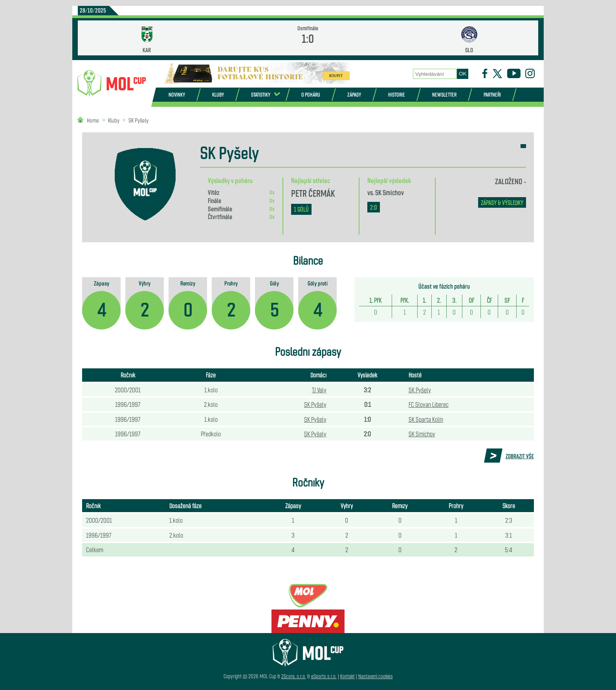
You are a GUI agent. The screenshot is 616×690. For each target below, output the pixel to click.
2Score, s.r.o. (294, 676)
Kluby (218, 94)
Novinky (177, 94)
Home (93, 120)
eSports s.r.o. (324, 676)
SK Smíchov (390, 192)
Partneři (492, 94)
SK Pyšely (138, 120)
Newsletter (444, 94)
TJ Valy (319, 390)
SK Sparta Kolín (426, 419)
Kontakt (347, 676)
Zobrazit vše (520, 456)
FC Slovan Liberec (429, 404)
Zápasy (354, 94)
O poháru (311, 94)
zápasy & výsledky (502, 202)
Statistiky (261, 94)
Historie (397, 94)
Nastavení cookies (376, 676)
